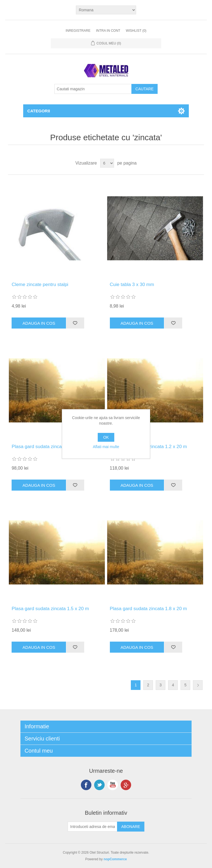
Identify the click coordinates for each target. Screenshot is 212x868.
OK (106, 437)
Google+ (126, 785)
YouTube (113, 785)
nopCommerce (115, 859)
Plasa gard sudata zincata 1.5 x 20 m (50, 609)
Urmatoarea (198, 685)
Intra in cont (108, 31)
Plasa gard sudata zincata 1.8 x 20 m (149, 609)
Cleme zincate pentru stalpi (40, 285)
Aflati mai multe (106, 447)
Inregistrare (78, 31)
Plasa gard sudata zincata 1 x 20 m (48, 447)
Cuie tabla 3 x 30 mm (132, 285)
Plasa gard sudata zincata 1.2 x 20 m (149, 447)
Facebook (86, 785)
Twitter (99, 785)
